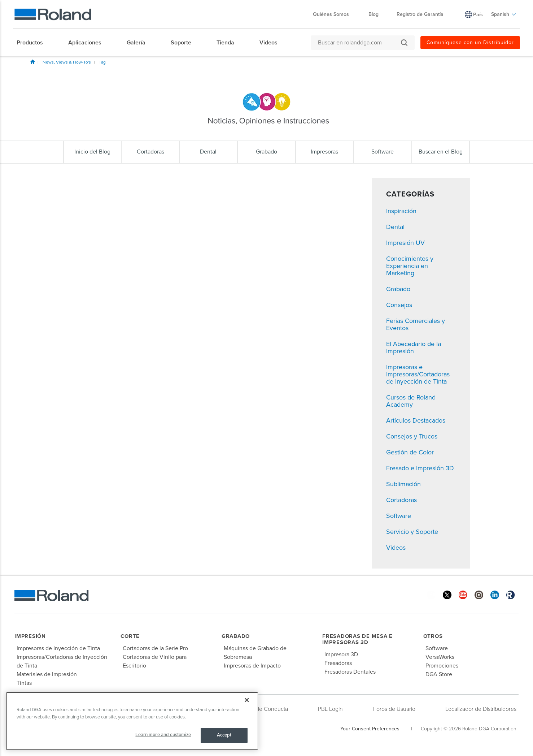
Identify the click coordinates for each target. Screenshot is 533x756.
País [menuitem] (478, 15)
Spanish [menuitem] (504, 14)
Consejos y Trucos (412, 436)
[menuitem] (33, 43)
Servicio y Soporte (412, 532)
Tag (102, 62)
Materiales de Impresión (47, 674)
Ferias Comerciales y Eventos (416, 324)
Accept (224, 735)
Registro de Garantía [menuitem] (420, 14)
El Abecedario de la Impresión (414, 347)
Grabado (398, 289)
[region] (132, 721)
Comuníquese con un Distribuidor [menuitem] (470, 42)
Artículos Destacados (416, 420)
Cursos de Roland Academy (411, 401)
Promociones (442, 666)
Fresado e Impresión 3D (420, 468)
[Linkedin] (495, 594)
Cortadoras (401, 500)
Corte (130, 636)
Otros (433, 636)
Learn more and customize (163, 735)
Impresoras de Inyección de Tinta (58, 648)
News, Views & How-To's (67, 62)
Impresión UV (405, 243)
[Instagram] (479, 594)
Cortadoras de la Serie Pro (155, 648)
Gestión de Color (410, 452)
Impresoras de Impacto (252, 666)
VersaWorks (440, 657)
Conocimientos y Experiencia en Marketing (410, 266)
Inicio (32, 62)
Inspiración (401, 211)
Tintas (24, 683)
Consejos (399, 305)
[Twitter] (447, 594)
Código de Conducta (262, 709)
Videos (396, 548)
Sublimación (403, 484)
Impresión (30, 636)
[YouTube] (463, 594)
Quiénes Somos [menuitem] (335, 14)
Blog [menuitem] (373, 14)
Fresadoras (338, 663)
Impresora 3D (341, 655)
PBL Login (330, 709)
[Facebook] (431, 594)
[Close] (247, 700)
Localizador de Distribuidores (481, 709)
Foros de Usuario (394, 709)
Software (399, 516)
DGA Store (439, 674)
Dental (395, 227)
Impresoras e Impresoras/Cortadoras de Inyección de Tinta (418, 374)
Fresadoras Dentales (350, 672)
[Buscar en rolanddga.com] (359, 43)
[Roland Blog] (511, 594)
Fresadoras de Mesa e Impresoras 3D (357, 639)
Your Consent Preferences (370, 729)
